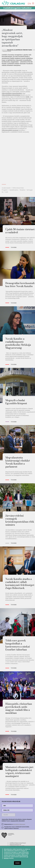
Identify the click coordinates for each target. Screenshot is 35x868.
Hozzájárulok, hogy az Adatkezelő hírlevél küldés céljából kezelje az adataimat (17, 828)
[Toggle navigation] (33, 3)
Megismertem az (15, 824)
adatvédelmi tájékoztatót (19, 824)
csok (6, 192)
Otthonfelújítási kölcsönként (11, 95)
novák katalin (6, 188)
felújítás (22, 190)
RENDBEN (18, 863)
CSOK (27, 97)
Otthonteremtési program (10, 130)
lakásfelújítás (14, 190)
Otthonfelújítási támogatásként (12, 93)
